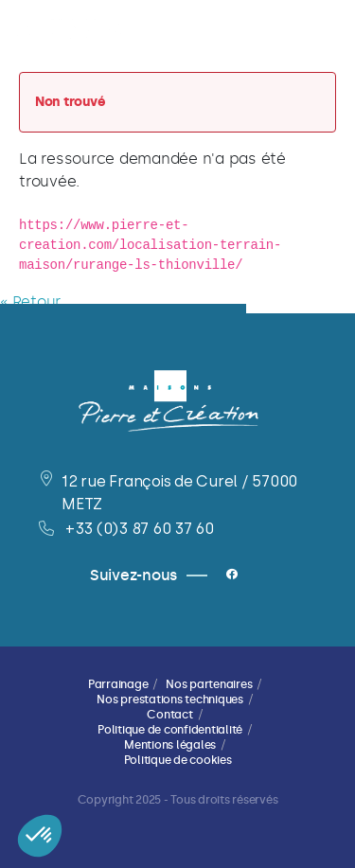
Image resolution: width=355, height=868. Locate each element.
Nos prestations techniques (170, 700)
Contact (169, 715)
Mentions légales (170, 745)
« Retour (30, 301)
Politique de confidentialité (170, 730)
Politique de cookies (178, 760)
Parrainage (118, 684)
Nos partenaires (209, 684)
